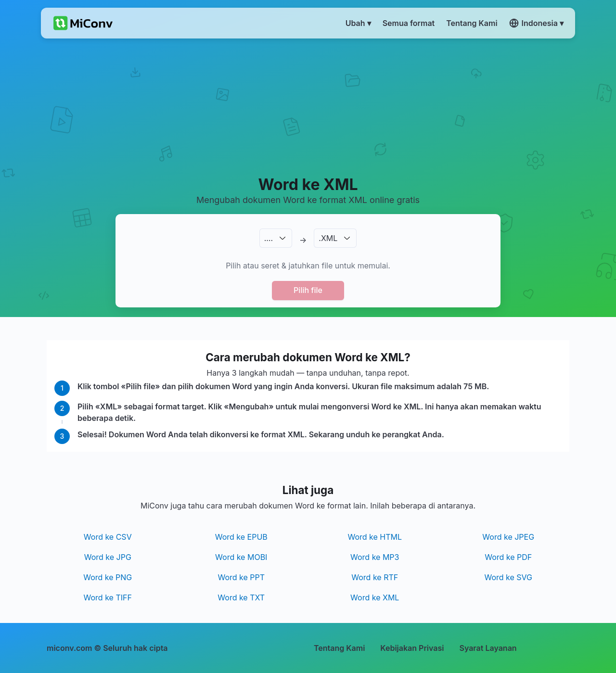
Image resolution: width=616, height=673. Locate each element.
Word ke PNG (108, 577)
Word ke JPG (108, 557)
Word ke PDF (508, 557)
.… (269, 238)
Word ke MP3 (375, 557)
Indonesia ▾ (536, 23)
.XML (328, 238)
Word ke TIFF (108, 597)
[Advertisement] (308, 106)
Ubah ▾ (358, 23)
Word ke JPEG (508, 537)
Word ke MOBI (241, 557)
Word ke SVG (508, 577)
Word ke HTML (375, 537)
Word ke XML (375, 597)
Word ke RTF (375, 577)
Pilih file (308, 290)
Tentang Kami (339, 648)
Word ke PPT (241, 577)
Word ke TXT (241, 597)
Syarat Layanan (488, 648)
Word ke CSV (108, 537)
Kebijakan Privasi (412, 648)
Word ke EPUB (241, 537)
